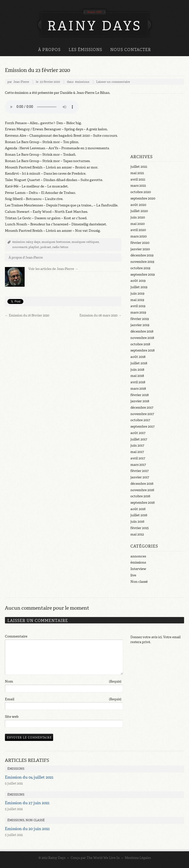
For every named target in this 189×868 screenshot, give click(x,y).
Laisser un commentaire (113, 82)
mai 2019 (137, 300)
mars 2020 (139, 236)
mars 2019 (138, 312)
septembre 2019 (143, 275)
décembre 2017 (142, 408)
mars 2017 (138, 465)
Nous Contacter (131, 50)
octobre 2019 (140, 268)
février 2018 (140, 395)
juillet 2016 (139, 515)
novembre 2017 (142, 414)
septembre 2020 (143, 198)
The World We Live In (103, 858)
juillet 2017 (139, 439)
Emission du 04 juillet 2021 (29, 777)
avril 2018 (138, 382)
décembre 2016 (142, 484)
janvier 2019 (140, 325)
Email (63, 699)
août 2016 (138, 509)
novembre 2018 (142, 338)
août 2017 (138, 433)
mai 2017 (137, 452)
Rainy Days (57, 858)
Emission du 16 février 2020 (27, 315)
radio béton (60, 247)
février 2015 (140, 528)
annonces (138, 556)
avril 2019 (138, 306)
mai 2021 (137, 173)
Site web (12, 717)
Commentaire (16, 636)
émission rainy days (26, 242)
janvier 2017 (140, 477)
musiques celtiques (85, 242)
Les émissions (85, 50)
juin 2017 (137, 445)
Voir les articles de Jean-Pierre (53, 269)
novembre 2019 (142, 262)
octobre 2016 (140, 496)
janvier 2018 (140, 401)
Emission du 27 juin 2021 (27, 803)
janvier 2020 (140, 249)
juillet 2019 (139, 287)
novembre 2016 (142, 490)
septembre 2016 (142, 503)
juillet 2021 (139, 167)
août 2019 (138, 281)
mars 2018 (138, 389)
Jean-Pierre (21, 82)
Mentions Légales (138, 858)
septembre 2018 (142, 350)
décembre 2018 (142, 331)
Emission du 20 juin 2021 (27, 829)
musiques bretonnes (56, 242)
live (133, 575)
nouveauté (20, 247)
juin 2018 (137, 370)
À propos (49, 50)
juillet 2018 (139, 363)
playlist (34, 247)
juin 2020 (138, 217)
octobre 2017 (140, 420)
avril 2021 (138, 179)
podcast (46, 247)
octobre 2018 (140, 344)
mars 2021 (138, 186)
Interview (138, 569)
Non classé (139, 582)
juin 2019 (137, 293)
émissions (82, 82)
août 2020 (138, 205)
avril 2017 (138, 458)
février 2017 (140, 471)
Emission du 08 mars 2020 (100, 315)
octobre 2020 (141, 192)
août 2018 (138, 357)
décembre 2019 (142, 255)
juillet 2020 (139, 211)
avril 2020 (138, 230)
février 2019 (140, 319)
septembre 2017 (142, 426)
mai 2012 (137, 534)
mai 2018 (137, 376)
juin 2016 (137, 522)
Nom (63, 682)
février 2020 (140, 243)
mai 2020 (138, 224)
